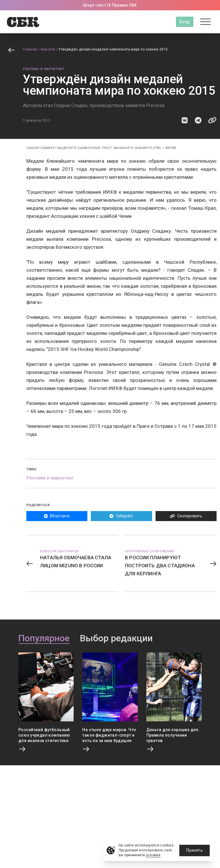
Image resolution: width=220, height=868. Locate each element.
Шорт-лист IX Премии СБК (110, 5)
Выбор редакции (116, 638)
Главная (30, 49)
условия (153, 855)
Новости (48, 49)
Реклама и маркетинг (44, 69)
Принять (195, 850)
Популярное (44, 638)
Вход (185, 22)
